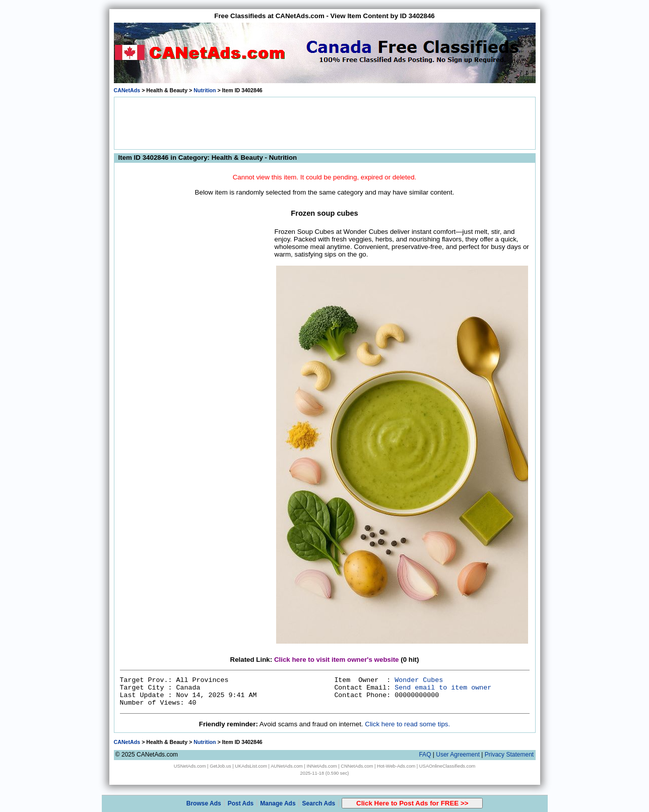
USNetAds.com (190, 766)
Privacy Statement (509, 755)
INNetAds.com (322, 766)
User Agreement (458, 755)
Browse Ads (204, 803)
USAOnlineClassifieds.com (447, 766)
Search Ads (319, 803)
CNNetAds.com (357, 766)
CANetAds (127, 90)
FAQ (425, 755)
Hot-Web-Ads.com (396, 766)
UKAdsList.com (251, 766)
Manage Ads (278, 803)
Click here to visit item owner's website (337, 660)
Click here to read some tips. (407, 724)
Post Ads (241, 803)
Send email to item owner (443, 688)
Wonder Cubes (419, 680)
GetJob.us (220, 766)
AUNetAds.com (287, 766)
